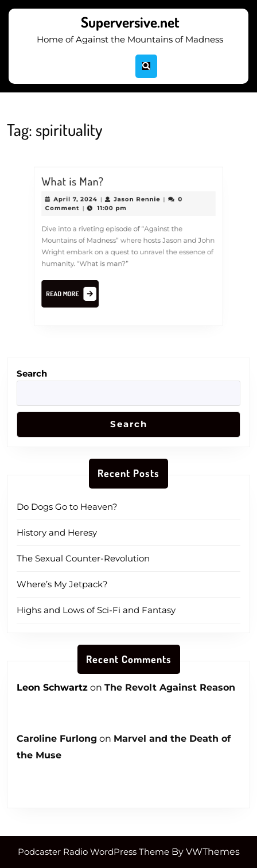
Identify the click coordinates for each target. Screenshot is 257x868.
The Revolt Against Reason (170, 687)
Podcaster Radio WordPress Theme (94, 852)
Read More (75, 294)
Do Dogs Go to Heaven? (67, 507)
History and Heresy (57, 532)
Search (32, 373)
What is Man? (75, 184)
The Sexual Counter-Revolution (83, 558)
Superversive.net (130, 22)
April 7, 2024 (78, 201)
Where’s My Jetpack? (62, 584)
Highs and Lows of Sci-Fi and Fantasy (96, 610)
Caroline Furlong (57, 739)
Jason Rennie (137, 201)
